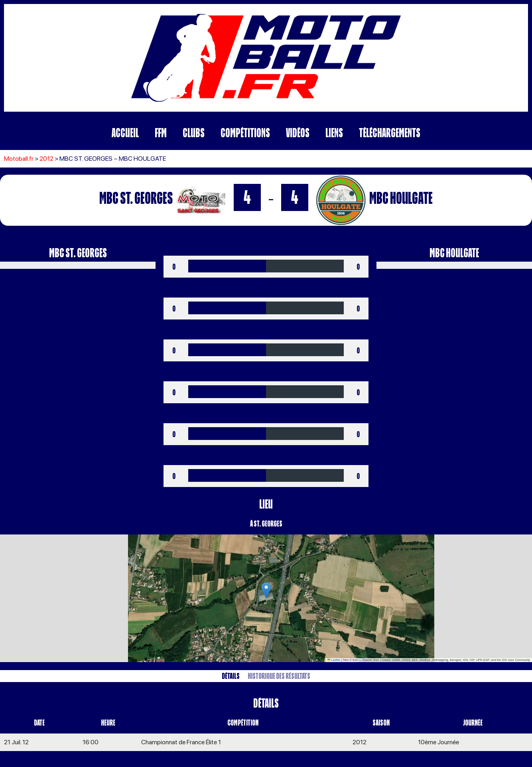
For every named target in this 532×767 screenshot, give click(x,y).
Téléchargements (390, 133)
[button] (266, 590)
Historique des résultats (279, 676)
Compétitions (245, 133)
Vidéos (298, 133)
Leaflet (334, 660)
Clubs (194, 133)
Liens (334, 133)
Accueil (125, 133)
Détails (231, 676)
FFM (161, 133)
